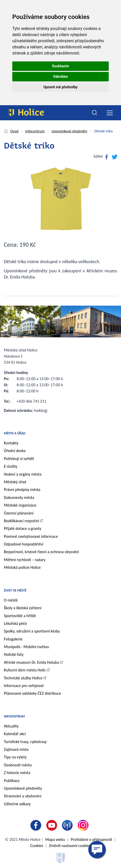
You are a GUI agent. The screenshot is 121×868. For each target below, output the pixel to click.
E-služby (11, 466)
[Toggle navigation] (110, 113)
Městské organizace (20, 505)
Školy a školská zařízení (23, 608)
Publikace (12, 781)
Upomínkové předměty (70, 131)
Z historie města (17, 773)
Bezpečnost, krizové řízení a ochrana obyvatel (41, 552)
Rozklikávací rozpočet (21, 521)
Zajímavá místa (16, 749)
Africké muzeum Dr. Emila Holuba (31, 662)
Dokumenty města (19, 497)
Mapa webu (55, 839)
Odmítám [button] (61, 77)
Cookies (37, 846)
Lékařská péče (15, 623)
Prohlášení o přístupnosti (91, 839)
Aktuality (11, 726)
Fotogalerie (13, 639)
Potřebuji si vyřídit (19, 459)
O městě (11, 600)
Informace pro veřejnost (24, 686)
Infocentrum (35, 131)
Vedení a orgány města (23, 474)
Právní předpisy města (22, 490)
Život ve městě (15, 590)
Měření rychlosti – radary (25, 560)
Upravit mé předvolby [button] (60, 87)
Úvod (14, 131)
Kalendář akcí (15, 734)
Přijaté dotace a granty (23, 528)
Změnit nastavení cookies (70, 846)
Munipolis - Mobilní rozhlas (26, 647)
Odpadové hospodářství (24, 544)
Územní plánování (19, 513)
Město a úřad (15, 433)
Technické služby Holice (23, 678)
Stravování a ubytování (23, 796)
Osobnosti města (18, 765)
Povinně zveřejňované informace (31, 536)
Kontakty (11, 443)
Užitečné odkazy (17, 804)
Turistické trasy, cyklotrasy (25, 742)
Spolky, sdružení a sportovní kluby (32, 631)
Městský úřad (15, 482)
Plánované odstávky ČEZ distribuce (32, 693)
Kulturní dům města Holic (25, 670)
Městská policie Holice (22, 567)
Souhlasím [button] (60, 66)
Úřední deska (15, 451)
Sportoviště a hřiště (20, 616)
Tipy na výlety (15, 757)
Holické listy (14, 654)
